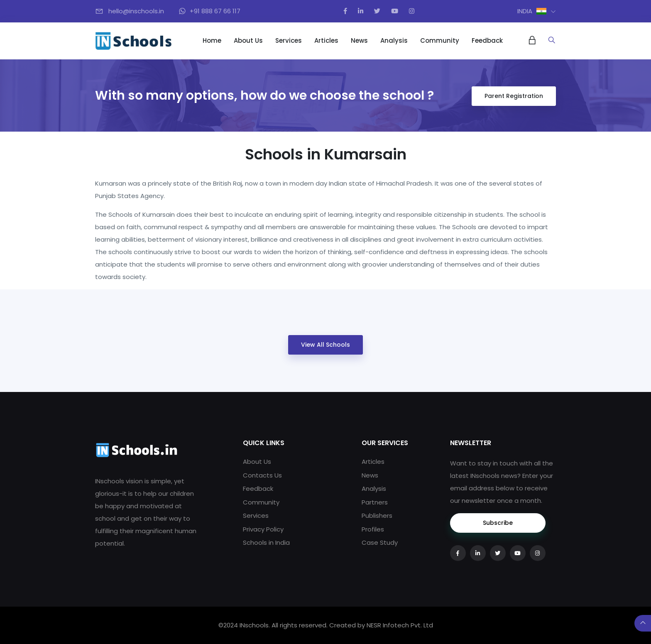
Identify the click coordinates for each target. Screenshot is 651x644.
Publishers (377, 515)
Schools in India (266, 542)
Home (212, 40)
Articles (326, 40)
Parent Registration (514, 96)
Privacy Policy (263, 529)
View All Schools (325, 345)
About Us (248, 40)
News (359, 40)
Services (289, 40)
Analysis (394, 40)
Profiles (373, 529)
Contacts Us (262, 475)
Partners (375, 502)
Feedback (487, 40)
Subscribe (498, 523)
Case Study (380, 542)
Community (440, 40)
